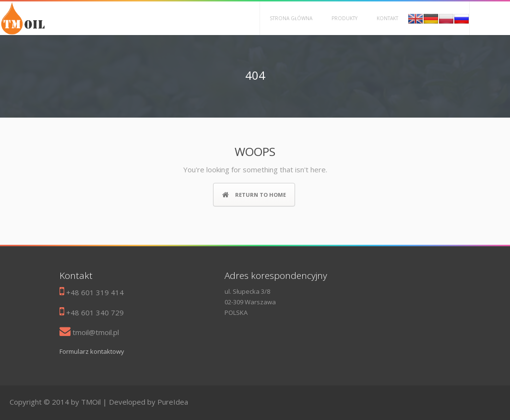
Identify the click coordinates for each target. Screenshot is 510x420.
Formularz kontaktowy (92, 351)
